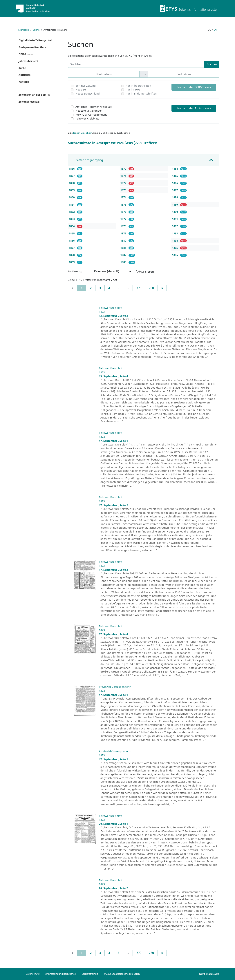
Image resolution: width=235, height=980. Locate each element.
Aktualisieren (145, 271)
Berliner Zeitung (86, 86)
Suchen (212, 64)
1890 (175, 212)
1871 (124, 176)
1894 (175, 241)
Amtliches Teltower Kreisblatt (94, 107)
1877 (124, 219)
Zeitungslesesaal (29, 102)
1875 (124, 205)
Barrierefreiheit (90, 974)
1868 (72, 255)
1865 (72, 233)
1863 (72, 219)
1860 (72, 197)
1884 (175, 169)
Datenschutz (33, 974)
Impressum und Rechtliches (60, 974)
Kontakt (24, 82)
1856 (72, 169)
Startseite (24, 30)
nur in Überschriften (138, 86)
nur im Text (133, 89)
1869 (72, 262)
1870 (124, 169)
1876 (124, 212)
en (215, 30)
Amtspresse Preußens (32, 47)
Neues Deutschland (88, 94)
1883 (124, 262)
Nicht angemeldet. (209, 974)
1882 (124, 255)
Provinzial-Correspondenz (91, 115)
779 (139, 288)
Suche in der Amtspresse (194, 108)
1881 (124, 248)
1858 (72, 183)
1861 (72, 205)
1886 (175, 183)
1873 (124, 190)
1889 (175, 205)
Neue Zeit (81, 89)
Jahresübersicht (28, 61)
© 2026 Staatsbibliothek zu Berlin (122, 974)
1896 (175, 255)
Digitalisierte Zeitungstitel (35, 40)
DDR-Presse (26, 54)
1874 (124, 197)
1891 (175, 219)
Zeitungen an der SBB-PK (34, 95)
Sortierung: (75, 271)
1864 (72, 226)
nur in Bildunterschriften (141, 94)
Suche (36, 30)
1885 (175, 176)
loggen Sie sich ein (83, 133)
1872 (124, 183)
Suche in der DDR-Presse (194, 87)
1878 (124, 226)
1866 (72, 241)
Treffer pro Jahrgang (89, 160)
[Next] (162, 288)
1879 (124, 233)
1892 (175, 226)
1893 (175, 233)
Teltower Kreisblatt (87, 118)
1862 (72, 212)
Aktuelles (25, 75)
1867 (72, 248)
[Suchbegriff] (136, 64)
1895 (175, 248)
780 (151, 288)
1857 (72, 176)
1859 (72, 190)
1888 (175, 197)
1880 (124, 241)
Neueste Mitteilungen (89, 111)
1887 (175, 190)
